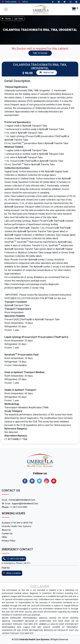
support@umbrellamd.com (25, 504)
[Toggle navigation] (6, 9)
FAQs (4, 537)
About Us (6, 530)
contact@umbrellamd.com (22, 500)
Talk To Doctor (40, 53)
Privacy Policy (9, 541)
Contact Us (7, 533)
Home (8, 19)
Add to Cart (47, 73)
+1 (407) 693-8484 (14, 559)
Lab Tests (19, 19)
